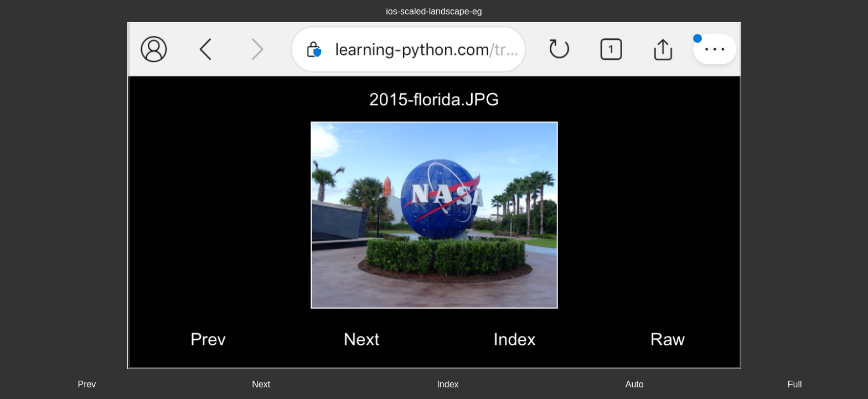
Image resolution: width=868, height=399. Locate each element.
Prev (87, 384)
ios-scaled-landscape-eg (434, 11)
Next (261, 384)
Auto (635, 384)
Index (448, 384)
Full (795, 384)
